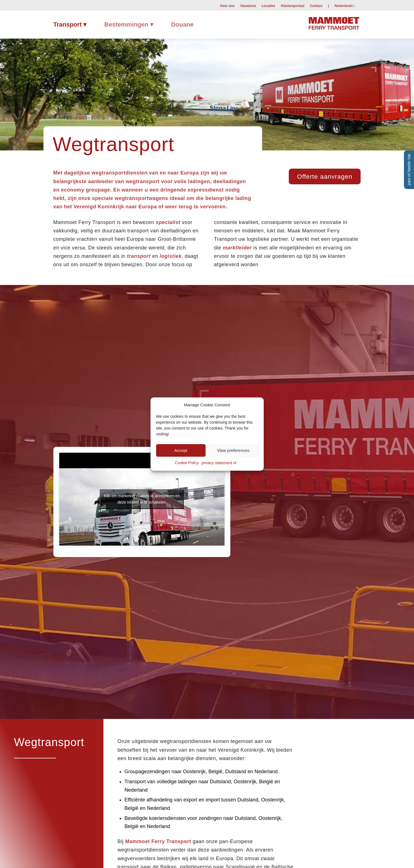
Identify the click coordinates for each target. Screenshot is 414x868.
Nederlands (344, 6)
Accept (181, 450)
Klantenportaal (293, 6)
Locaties (268, 6)
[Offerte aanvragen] (325, 176)
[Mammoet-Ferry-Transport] (334, 23)
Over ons (227, 6)
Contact (316, 6)
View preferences (233, 450)
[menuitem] (227, 6)
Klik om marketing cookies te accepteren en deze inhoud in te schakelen (142, 499)
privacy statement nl (219, 463)
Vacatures (248, 6)
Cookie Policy (187, 463)
